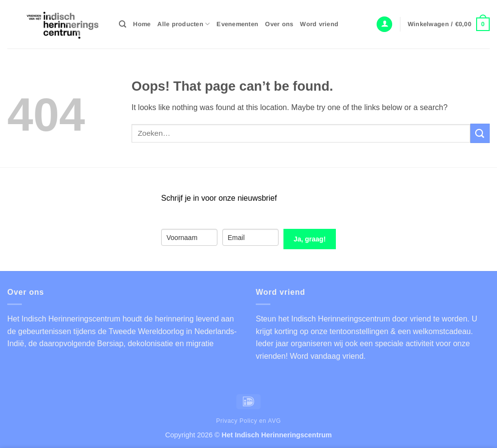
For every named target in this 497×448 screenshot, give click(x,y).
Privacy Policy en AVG (248, 421)
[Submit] (480, 133)
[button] (384, 24)
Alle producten (183, 24)
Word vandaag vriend (327, 356)
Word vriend (319, 24)
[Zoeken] (123, 24)
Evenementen (237, 24)
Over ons (279, 24)
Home (142, 24)
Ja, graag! (310, 239)
